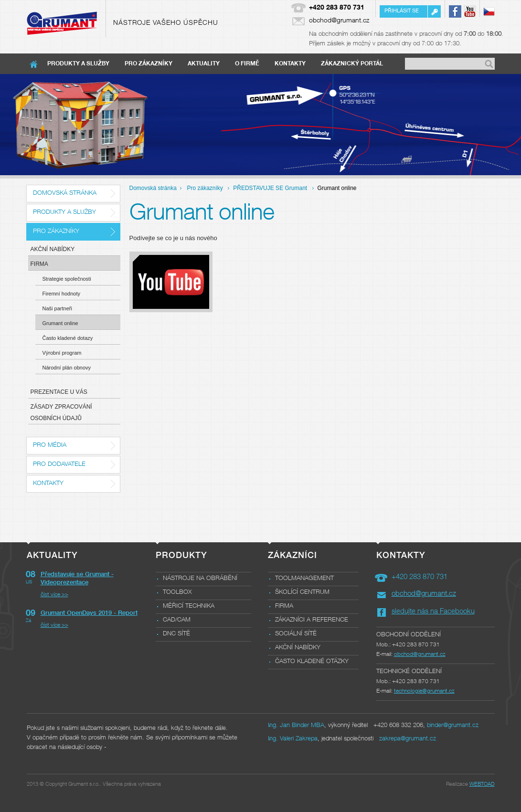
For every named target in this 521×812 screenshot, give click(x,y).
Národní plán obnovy (67, 368)
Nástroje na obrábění (200, 579)
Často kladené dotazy (68, 338)
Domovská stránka (65, 194)
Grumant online (60, 323)
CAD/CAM (177, 620)
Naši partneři (57, 308)
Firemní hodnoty (61, 294)
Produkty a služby (78, 64)
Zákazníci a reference (312, 620)
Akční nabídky (53, 249)
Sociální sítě (296, 634)
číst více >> (54, 595)
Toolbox (177, 593)
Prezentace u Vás (59, 392)
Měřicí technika (189, 606)
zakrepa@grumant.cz (408, 739)
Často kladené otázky (312, 662)
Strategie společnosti (67, 279)
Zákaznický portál (352, 64)
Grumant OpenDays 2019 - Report (89, 614)
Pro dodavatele (59, 465)
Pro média (50, 446)
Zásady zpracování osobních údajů (61, 412)
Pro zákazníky (149, 64)
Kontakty (290, 64)
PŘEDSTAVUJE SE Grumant (270, 188)
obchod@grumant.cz (339, 21)
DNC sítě (176, 634)
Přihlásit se (402, 11)
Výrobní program (62, 353)
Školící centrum (302, 593)
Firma (39, 264)
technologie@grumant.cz (424, 691)
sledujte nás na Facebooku (433, 612)
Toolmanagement (304, 579)
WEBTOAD (482, 785)
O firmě (247, 64)
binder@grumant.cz (453, 726)
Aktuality (204, 64)
